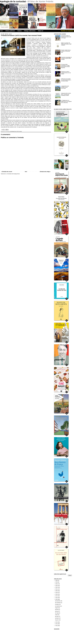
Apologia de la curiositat (13, 1)
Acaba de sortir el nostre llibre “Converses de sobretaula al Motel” (66, 94)
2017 (57, 596)
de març (57, 616)
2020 (57, 591)
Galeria (19, 31)
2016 (57, 598)
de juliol (57, 610)
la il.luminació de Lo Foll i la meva (16, 131)
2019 (57, 592)
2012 (57, 626)
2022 (57, 587)
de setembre (58, 606)
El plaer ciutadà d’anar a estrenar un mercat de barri (66, 51)
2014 (57, 622)
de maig (57, 613)
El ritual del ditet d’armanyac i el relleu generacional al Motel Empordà (65, 66)
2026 (57, 580)
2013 (57, 624)
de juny (57, 611)
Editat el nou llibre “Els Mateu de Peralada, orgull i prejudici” (66, 44)
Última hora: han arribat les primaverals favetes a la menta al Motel (66, 80)
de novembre (58, 603)
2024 (57, 584)
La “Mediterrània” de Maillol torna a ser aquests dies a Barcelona (66, 102)
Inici (2, 31)
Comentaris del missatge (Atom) (13, 174)
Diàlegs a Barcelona (30, 31)
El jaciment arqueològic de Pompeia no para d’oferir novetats (66, 58)
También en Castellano (67, 31)
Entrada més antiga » (45, 172)
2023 (57, 586)
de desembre (58, 601)
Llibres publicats (10, 31)
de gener (57, 620)
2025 (57, 582)
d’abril (56, 615)
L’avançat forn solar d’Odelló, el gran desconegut (65, 87)
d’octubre (57, 604)
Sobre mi (41, 31)
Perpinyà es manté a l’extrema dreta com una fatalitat (66, 73)
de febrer (57, 618)
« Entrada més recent (7, 172)
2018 (57, 594)
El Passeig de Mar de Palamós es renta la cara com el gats (66, 37)
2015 (57, 599)
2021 (57, 589)
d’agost (57, 608)
